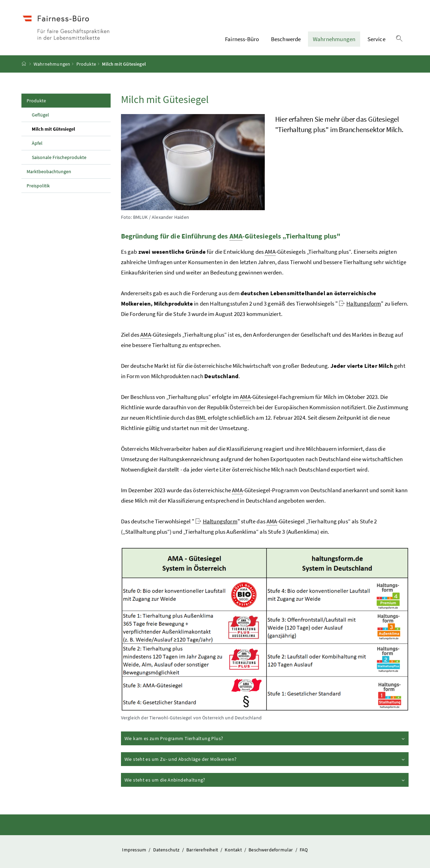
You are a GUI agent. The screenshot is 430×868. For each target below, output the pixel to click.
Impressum (135, 850)
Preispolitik (38, 186)
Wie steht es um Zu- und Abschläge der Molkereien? (265, 759)
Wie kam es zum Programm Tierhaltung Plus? (265, 738)
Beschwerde (286, 39)
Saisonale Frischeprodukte (59, 157)
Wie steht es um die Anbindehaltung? (265, 780)
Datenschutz (167, 850)
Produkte (86, 64)
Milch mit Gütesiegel (69, 129)
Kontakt (234, 850)
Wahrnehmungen (334, 39)
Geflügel (40, 115)
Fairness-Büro (242, 39)
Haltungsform (360, 304)
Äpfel (37, 143)
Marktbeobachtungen (49, 171)
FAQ (304, 850)
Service (376, 39)
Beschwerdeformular (271, 850)
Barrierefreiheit (203, 850)
